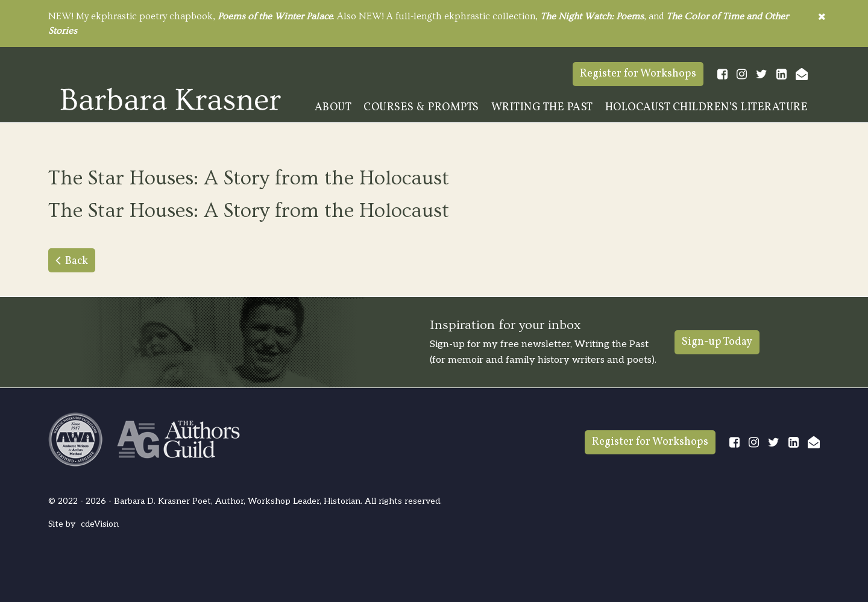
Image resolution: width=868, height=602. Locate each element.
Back (77, 261)
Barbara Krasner (171, 99)
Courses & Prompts (421, 108)
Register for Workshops (638, 74)
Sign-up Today (717, 342)
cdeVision (100, 524)
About (333, 108)
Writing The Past (542, 108)
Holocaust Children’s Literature (707, 108)
